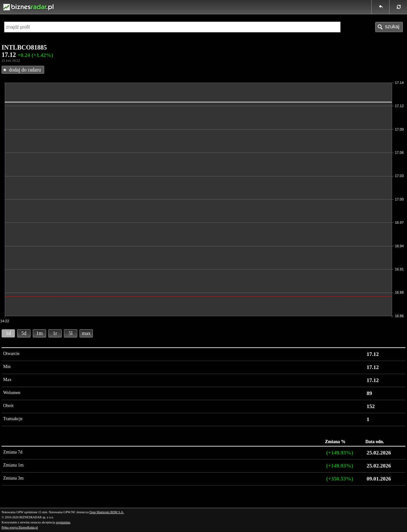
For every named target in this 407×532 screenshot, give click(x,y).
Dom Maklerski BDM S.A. (107, 512)
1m (39, 333)
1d (8, 333)
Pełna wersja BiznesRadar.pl (20, 527)
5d (24, 333)
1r (55, 333)
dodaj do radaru (25, 70)
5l (71, 333)
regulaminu (63, 522)
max (86, 333)
